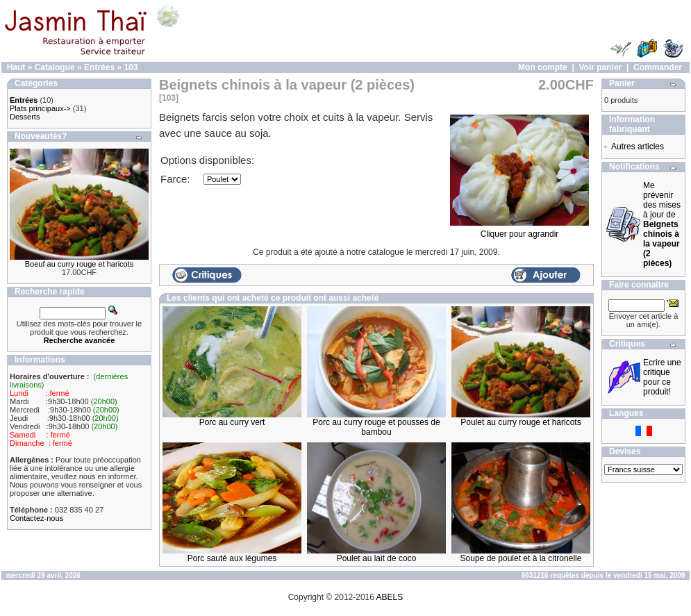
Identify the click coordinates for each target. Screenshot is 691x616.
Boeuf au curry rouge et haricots (80, 264)
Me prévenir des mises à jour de (662, 224)
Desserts (25, 117)
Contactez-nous (36, 518)
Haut (16, 67)
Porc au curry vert (232, 422)
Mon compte (543, 67)
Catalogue (55, 67)
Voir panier (600, 67)
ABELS (390, 597)
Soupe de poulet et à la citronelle (521, 558)
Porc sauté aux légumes (232, 558)
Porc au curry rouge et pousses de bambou (376, 427)
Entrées (99, 67)
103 (131, 67)
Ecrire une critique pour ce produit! (662, 377)
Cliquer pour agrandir (519, 230)
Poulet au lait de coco (377, 558)
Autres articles (638, 147)
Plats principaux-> (40, 108)
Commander (658, 67)
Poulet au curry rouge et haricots (521, 422)
